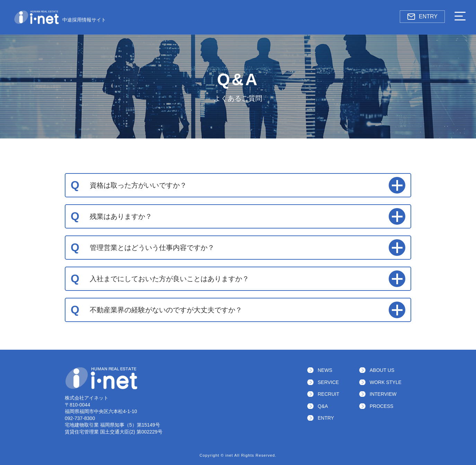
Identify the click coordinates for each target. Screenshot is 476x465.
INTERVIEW (383, 394)
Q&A (323, 406)
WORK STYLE (386, 382)
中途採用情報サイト (60, 17)
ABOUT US (382, 370)
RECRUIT (328, 394)
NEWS (325, 370)
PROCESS (381, 406)
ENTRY (422, 17)
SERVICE (328, 382)
